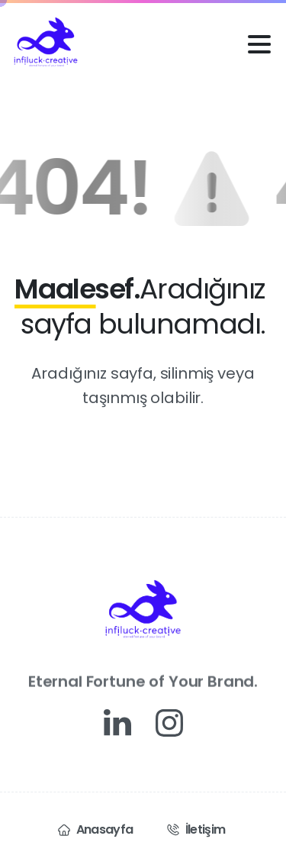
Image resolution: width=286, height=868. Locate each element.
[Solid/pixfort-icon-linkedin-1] (117, 722)
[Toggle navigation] (259, 44)
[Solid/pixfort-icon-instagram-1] (169, 722)
